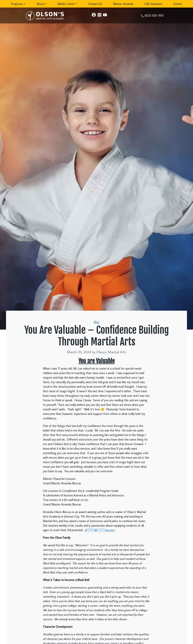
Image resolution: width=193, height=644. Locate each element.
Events (178, 4)
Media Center (66, 4)
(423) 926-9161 (154, 15)
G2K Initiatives (153, 4)
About (40, 4)
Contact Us (95, 4)
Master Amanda (123, 4)
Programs (17, 4)
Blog (97, 322)
